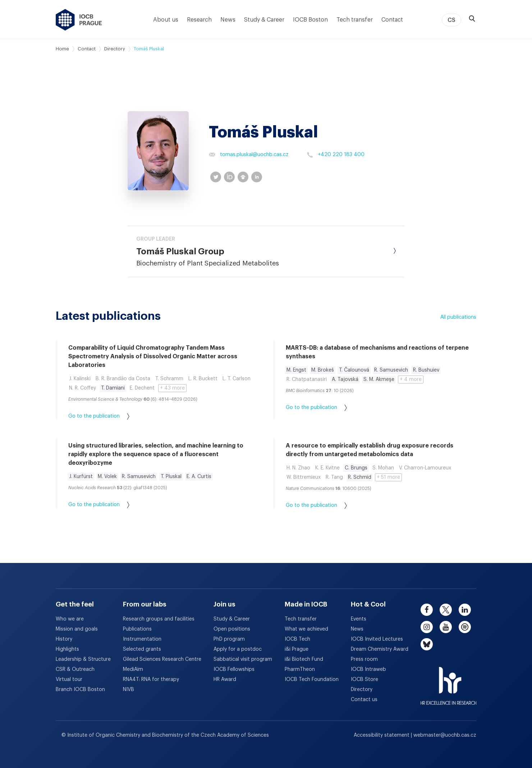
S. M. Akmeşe (379, 380)
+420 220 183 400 (336, 155)
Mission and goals (77, 629)
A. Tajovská (345, 380)
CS (451, 20)
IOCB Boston (310, 20)
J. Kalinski (80, 379)
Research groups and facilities (159, 619)
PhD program (229, 639)
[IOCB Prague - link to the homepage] (79, 20)
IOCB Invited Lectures (377, 639)
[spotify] (465, 627)
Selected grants (142, 649)
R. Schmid (360, 477)
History (64, 639)
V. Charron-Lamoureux (425, 468)
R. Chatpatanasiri (307, 380)
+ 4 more (411, 380)
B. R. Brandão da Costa (123, 379)
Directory (115, 49)
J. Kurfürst (81, 477)
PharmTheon (300, 669)
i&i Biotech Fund (304, 659)
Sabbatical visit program (243, 659)
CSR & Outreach (75, 669)
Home (62, 49)
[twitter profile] (216, 177)
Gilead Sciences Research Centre (162, 659)
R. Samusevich (391, 370)
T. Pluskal (171, 477)
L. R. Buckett (203, 379)
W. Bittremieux (304, 477)
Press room (364, 659)
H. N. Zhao (298, 468)
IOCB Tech (297, 639)
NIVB (129, 690)
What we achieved (306, 629)
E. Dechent (142, 388)
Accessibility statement (382, 735)
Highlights (67, 649)
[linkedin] (465, 610)
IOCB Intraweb (368, 669)
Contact (392, 20)
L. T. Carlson (237, 379)
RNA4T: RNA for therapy (151, 680)
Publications (137, 629)
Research (199, 20)
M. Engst (296, 370)
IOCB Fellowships (234, 669)
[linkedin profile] (257, 177)
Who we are (70, 619)
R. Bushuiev (426, 370)
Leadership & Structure (83, 659)
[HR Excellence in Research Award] (448, 681)
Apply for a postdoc (238, 649)
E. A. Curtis (199, 477)
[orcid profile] (229, 177)
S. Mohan (383, 468)
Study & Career (264, 20)
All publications (458, 317)
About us (166, 20)
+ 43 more (172, 388)
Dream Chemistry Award (380, 649)
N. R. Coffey (82, 388)
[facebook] (427, 610)
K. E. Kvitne (327, 468)
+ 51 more (388, 477)
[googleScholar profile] (243, 177)
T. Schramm (169, 379)
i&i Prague (297, 649)
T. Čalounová (354, 370)
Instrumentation (142, 639)
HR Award (225, 680)
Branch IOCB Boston (80, 690)
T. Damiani (113, 388)
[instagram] (427, 627)
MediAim (133, 669)
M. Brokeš (323, 370)
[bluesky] (427, 644)
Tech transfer (355, 20)
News (228, 20)
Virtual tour (69, 680)
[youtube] (446, 627)
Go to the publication (99, 416)
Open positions (232, 629)
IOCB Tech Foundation (312, 680)
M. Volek (107, 477)
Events (359, 619)
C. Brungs (356, 468)
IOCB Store (364, 680)
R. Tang (334, 477)
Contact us (364, 700)
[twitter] (446, 610)
